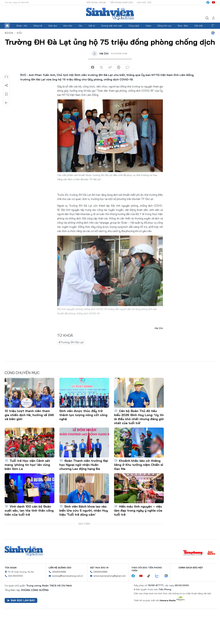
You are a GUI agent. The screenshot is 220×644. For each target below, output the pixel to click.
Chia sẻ (6, 85)
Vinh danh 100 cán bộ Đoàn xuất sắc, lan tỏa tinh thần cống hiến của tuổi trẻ (29, 510)
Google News (213, 33)
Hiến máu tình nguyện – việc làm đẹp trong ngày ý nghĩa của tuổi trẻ (138, 510)
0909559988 (59, 572)
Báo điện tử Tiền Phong (110, 14)
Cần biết (199, 26)
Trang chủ (7, 26)
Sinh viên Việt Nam (24, 551)
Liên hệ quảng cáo (60, 568)
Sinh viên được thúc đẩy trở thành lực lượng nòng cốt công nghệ (83, 415)
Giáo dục (53, 26)
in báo (119, 67)
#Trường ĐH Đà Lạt (71, 342)
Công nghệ (134, 26)
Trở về (6, 103)
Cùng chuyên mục (22, 373)
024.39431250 (15, 576)
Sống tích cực (164, 26)
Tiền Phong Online (96, 2)
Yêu (80, 26)
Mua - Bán (183, 26)
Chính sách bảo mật (191, 568)
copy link (110, 67)
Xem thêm (213, 26)
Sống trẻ (38, 26)
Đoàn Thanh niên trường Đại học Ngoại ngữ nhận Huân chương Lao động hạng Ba (84, 465)
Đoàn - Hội (22, 26)
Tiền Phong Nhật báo (122, 2)
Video (148, 26)
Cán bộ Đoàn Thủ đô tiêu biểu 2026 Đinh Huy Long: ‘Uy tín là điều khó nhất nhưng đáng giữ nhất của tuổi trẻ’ (139, 417)
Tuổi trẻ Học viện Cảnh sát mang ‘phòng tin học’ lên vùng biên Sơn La (27, 465)
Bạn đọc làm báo (21, 600)
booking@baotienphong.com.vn (68, 576)
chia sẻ (93, 67)
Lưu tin (6, 94)
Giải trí (92, 26)
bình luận (127, 67)
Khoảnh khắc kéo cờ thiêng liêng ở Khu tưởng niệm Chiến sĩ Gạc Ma (139, 465)
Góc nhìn (68, 26)
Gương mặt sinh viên (112, 26)
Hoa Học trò (144, 2)
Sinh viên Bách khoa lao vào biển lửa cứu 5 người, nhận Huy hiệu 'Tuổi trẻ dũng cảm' (84, 510)
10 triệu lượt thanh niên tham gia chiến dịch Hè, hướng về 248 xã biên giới (29, 415)
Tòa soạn (11, 568)
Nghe (6, 77)
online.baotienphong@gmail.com (110, 576)
